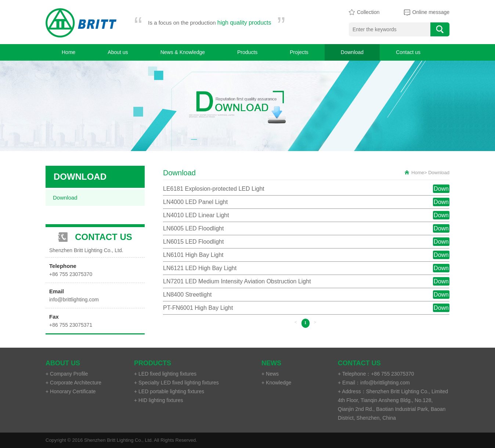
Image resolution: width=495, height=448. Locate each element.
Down (441, 189)
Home (68, 52)
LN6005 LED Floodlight (193, 228)
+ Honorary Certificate (71, 391)
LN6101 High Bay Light (193, 255)
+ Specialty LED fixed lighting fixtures (176, 383)
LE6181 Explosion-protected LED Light (214, 189)
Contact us (408, 52)
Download (352, 52)
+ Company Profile (67, 374)
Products (247, 52)
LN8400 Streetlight (187, 295)
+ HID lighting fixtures (158, 400)
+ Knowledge (276, 383)
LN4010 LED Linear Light (196, 215)
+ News (270, 374)
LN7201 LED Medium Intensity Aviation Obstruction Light (237, 281)
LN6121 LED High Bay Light (200, 268)
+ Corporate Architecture (73, 383)
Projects (299, 52)
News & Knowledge (183, 52)
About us (118, 52)
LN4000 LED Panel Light (195, 202)
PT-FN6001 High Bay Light (198, 308)
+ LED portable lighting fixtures (169, 391)
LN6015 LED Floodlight (193, 242)
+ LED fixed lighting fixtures (165, 374)
